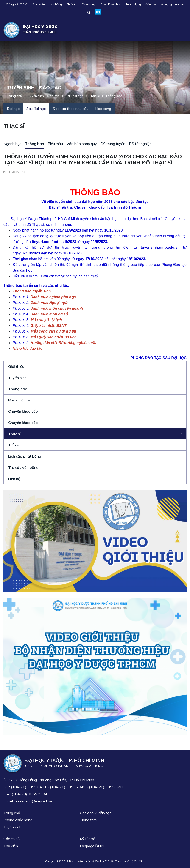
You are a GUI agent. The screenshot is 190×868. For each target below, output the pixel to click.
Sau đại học (74, 96)
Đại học (13, 109)
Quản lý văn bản (111, 4)
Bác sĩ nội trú (19, 400)
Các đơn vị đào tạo (96, 813)
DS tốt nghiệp (140, 144)
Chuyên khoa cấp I (24, 411)
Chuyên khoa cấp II (24, 423)
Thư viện (72, 4)
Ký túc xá (88, 839)
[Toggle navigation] (180, 30)
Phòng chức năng (18, 820)
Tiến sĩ (14, 445)
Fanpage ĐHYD (93, 846)
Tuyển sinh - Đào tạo (44, 96)
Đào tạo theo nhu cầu (70, 109)
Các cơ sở (11, 839)
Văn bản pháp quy (82, 144)
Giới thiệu (16, 366)
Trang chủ (14, 96)
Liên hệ (14, 479)
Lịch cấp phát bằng (25, 456)
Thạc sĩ (94, 96)
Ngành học (12, 144)
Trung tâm (88, 820)
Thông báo (114, 96)
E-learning (89, 4)
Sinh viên (39, 4)
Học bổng (56, 4)
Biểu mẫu (55, 144)
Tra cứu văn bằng (23, 467)
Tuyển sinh (17, 378)
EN (98, 12)
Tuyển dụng (133, 4)
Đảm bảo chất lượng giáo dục (165, 4)
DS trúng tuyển (113, 144)
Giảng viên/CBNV (17, 4)
